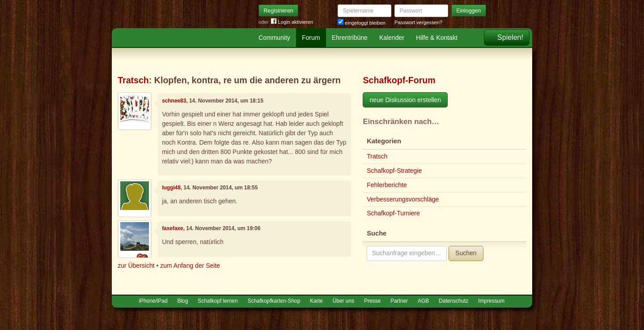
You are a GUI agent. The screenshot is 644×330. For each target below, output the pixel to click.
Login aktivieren (292, 22)
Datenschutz (453, 301)
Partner (399, 301)
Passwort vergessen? (418, 22)
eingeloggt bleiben (362, 23)
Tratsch (133, 80)
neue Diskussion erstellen (405, 100)
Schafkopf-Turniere (393, 213)
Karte (316, 301)
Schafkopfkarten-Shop (274, 301)
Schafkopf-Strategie (394, 171)
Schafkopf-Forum (399, 80)
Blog (183, 301)
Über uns (343, 301)
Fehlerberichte (387, 185)
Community (274, 38)
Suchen (466, 253)
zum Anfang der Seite (190, 266)
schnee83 (174, 101)
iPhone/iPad (153, 301)
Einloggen (469, 11)
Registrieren (279, 11)
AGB (423, 301)
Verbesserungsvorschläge (403, 199)
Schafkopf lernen (218, 301)
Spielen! (510, 37)
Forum (311, 38)
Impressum (491, 301)
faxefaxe (173, 228)
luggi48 (171, 188)
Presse (372, 301)
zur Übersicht (136, 266)
